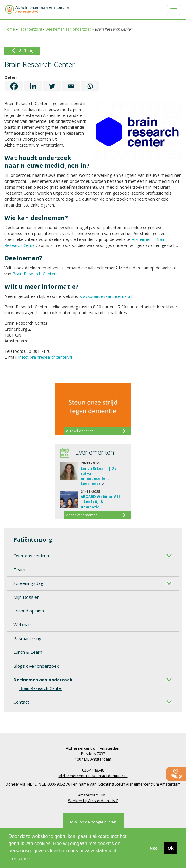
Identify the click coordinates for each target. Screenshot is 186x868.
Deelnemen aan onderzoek (68, 29)
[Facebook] (14, 86)
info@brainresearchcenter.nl (45, 357)
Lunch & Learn (28, 652)
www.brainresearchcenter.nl (106, 296)
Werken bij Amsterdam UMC (93, 801)
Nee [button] (154, 848)
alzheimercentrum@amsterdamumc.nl (93, 776)
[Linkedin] (33, 86)
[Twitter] (52, 86)
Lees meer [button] (21, 859)
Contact (21, 702)
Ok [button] (170, 848)
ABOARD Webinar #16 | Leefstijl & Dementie (101, 502)
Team (19, 569)
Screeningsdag (28, 583)
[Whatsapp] (90, 86)
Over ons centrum (32, 556)
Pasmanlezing (27, 638)
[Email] (71, 86)
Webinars (23, 624)
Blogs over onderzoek (36, 666)
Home (10, 29)
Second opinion (29, 611)
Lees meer (91, 484)
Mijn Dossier (26, 597)
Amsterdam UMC (93, 795)
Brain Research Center (41, 688)
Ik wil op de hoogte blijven (93, 822)
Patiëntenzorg (30, 29)
